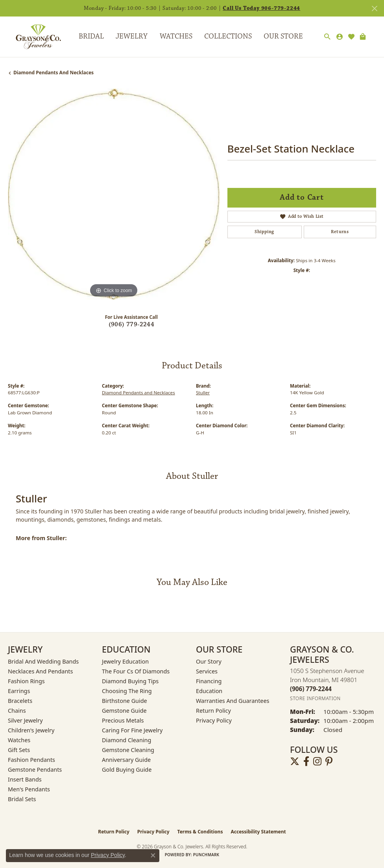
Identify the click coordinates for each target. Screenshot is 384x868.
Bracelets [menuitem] (20, 701)
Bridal (91, 36)
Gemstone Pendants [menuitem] (35, 770)
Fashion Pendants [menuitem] (31, 760)
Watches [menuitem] (19, 740)
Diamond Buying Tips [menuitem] (130, 681)
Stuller (203, 393)
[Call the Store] (311, 689)
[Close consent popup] (153, 855)
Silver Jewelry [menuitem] (25, 720)
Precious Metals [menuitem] (123, 720)
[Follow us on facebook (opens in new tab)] (306, 761)
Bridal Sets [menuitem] (22, 799)
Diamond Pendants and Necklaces (54, 73)
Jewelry (132, 36)
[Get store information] (315, 698)
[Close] (374, 8)
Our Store (283, 36)
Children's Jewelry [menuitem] (31, 730)
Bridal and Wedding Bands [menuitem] (43, 661)
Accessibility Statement (258, 832)
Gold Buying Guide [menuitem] (127, 770)
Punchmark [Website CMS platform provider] (206, 855)
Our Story (209, 661)
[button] (327, 37)
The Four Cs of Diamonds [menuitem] (136, 671)
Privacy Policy (214, 720)
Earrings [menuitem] (19, 691)
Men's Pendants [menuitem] (29, 789)
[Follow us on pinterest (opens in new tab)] (329, 761)
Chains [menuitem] (17, 711)
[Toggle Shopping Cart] (363, 37)
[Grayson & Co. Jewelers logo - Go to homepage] (32, 37)
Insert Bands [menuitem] (25, 779)
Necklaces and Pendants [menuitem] (40, 671)
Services (207, 671)
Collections (228, 36)
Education (209, 691)
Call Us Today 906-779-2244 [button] (261, 8)
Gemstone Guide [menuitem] (124, 711)
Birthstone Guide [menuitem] (125, 701)
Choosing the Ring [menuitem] (127, 691)
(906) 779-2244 (132, 325)
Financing (209, 681)
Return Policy (213, 711)
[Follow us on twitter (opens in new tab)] (295, 761)
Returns (340, 232)
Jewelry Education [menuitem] (125, 661)
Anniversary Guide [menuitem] (126, 760)
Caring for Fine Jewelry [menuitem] (132, 730)
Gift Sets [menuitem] (19, 750)
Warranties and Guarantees (233, 701)
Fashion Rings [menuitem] (26, 681)
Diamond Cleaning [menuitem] (126, 740)
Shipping (264, 232)
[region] (114, 194)
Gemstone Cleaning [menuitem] (128, 750)
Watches (176, 36)
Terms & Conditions (200, 832)
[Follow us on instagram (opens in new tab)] (317, 761)
